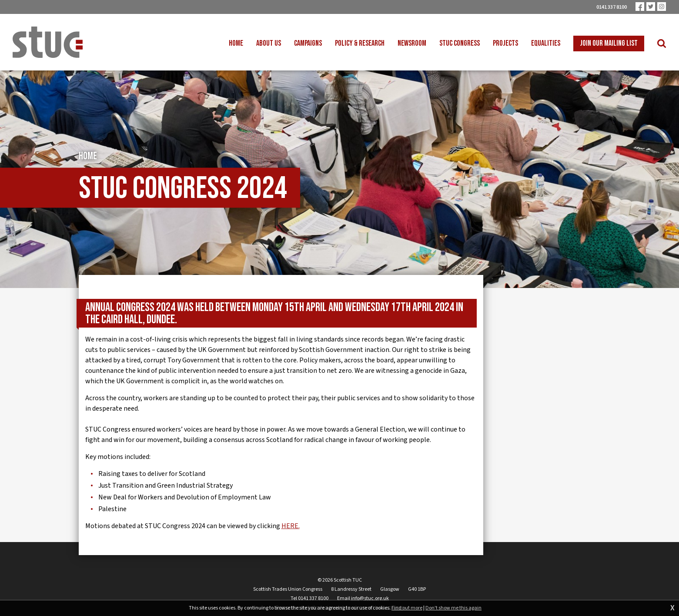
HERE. (291, 528)
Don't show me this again (453, 608)
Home (88, 158)
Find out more (407, 608)
